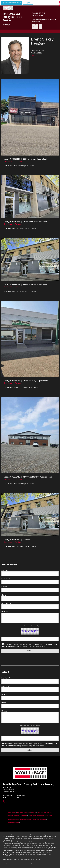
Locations (17, 816)
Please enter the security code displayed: (30, 626)
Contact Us (10, 816)
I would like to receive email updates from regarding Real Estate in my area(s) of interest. (29, 645)
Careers (30, 816)
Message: (5, 611)
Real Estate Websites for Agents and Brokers (30, 863)
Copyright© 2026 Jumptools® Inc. (11, 863)
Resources (27, 812)
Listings (14, 812)
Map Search (20, 812)
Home (9, 812)
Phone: (4, 595)
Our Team (50, 812)
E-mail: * (4, 587)
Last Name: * (6, 578)
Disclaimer (43, 819)
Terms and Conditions (13, 823)
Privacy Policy (36, 819)
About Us (34, 812)
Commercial (24, 816)
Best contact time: (7, 603)
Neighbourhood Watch (13, 819)
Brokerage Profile (42, 812)
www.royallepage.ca (25, 819)
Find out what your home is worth (43, 816)
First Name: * (6, 570)
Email (33, 55)
